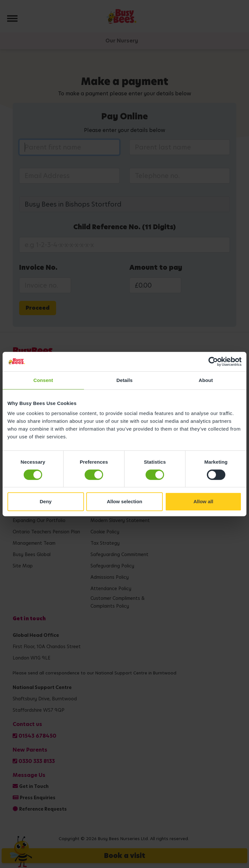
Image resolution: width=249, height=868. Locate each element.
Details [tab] (124, 380)
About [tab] (206, 380)
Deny (46, 501)
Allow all (203, 501)
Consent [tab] (43, 380)
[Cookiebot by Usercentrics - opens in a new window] (213, 362)
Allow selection (124, 501)
